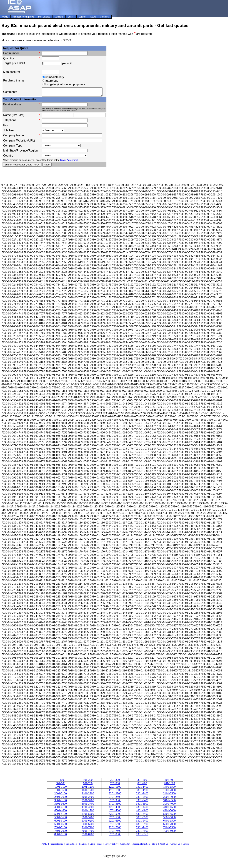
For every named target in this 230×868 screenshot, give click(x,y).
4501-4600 (60, 812)
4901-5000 (169, 812)
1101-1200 (88, 788)
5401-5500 (169, 815)
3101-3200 (88, 802)
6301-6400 (142, 822)
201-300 (115, 781)
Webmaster (125, 845)
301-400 (142, 781)
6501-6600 (60, 826)
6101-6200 (88, 822)
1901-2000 (169, 792)
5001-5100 (60, 815)
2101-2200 (88, 795)
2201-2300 (115, 795)
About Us (164, 845)
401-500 (169, 781)
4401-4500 (169, 809)
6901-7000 (169, 826)
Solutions (83, 845)
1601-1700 (88, 792)
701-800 (115, 785)
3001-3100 (60, 802)
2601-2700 (88, 798)
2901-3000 (169, 798)
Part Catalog (71, 845)
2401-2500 (169, 795)
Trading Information (141, 845)
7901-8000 (169, 832)
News (155, 845)
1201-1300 (115, 788)
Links (92, 845)
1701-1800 (115, 792)
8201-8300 (115, 836)
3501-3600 (60, 805)
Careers (186, 845)
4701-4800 (115, 812)
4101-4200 (88, 809)
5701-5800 (115, 819)
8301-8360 (142, 836)
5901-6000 (169, 819)
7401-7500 (169, 829)
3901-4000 (169, 805)
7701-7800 (115, 832)
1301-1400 (142, 788)
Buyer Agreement (69, 162)
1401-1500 (169, 788)
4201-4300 (115, 809)
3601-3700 (88, 805)
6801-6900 (142, 826)
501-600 (60, 785)
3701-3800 (115, 805)
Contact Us (176, 845)
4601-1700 (88, 812)
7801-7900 (142, 832)
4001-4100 (60, 809)
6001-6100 (60, 822)
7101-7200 (88, 829)
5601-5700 (88, 819)
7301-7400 (142, 829)
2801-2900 (142, 798)
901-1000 (169, 785)
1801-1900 (142, 792)
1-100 (60, 781)
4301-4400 (142, 809)
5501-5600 (60, 819)
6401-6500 (169, 822)
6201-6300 (115, 822)
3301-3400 (142, 802)
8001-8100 (60, 836)
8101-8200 (88, 836)
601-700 (88, 785)
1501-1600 (60, 792)
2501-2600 (60, 798)
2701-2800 (115, 798)
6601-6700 (88, 826)
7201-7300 (115, 829)
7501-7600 (60, 832)
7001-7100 (60, 829)
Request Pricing (56, 845)
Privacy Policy (111, 845)
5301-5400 (142, 815)
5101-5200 (88, 815)
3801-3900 (142, 805)
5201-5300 (115, 815)
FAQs (100, 845)
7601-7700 (88, 832)
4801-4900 (142, 812)
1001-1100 (61, 788)
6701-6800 (115, 826)
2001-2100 (60, 795)
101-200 (88, 781)
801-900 (142, 785)
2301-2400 (142, 795)
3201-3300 (115, 802)
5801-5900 (142, 819)
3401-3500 (169, 802)
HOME (44, 845)
